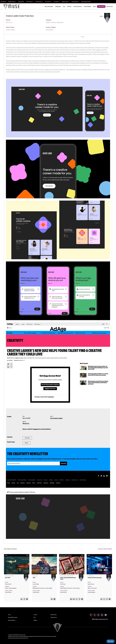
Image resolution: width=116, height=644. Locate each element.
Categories (58, 6)
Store (94, 6)
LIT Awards (57, 2)
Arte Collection (75, 2)
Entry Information (49, 6)
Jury (64, 6)
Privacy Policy (45, 636)
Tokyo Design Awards (86, 2)
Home (9, 615)
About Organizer (12, 620)
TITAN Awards (39, 2)
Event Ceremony (78, 6)
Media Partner (54, 615)
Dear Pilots (8, 578)
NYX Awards (30, 2)
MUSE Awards (12, 2)
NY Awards (48, 2)
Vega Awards (21, 2)
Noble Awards (66, 2)
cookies (54, 636)
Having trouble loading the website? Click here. (21, 492)
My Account (110, 6)
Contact (35, 615)
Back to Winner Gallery (105, 549)
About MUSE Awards (13, 617)
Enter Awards (101, 6)
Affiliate (35, 620)
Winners (69, 6)
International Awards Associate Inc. (21, 638)
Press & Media (87, 6)
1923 (34, 578)
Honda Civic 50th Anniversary (95, 578)
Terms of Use (39, 636)
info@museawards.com (100, 619)
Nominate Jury (54, 617)
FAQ (35, 617)
